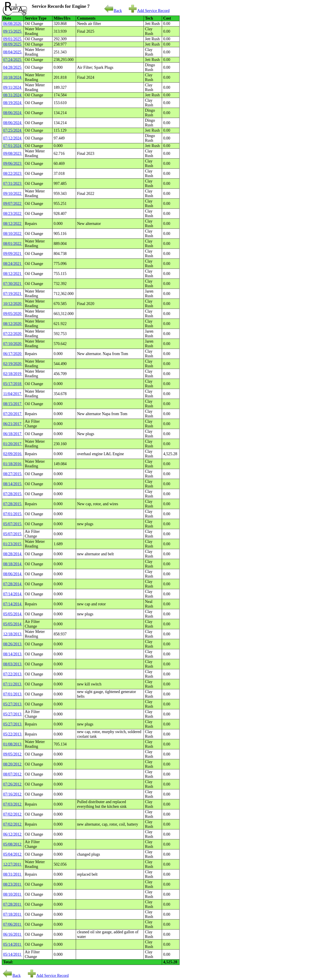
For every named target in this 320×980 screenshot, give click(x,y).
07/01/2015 (13, 514)
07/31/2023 (13, 184)
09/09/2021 (13, 254)
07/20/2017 (13, 414)
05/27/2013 (13, 704)
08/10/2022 (13, 234)
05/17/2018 (13, 384)
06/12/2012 (13, 834)
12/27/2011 (13, 864)
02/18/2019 (13, 374)
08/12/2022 (13, 224)
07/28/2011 (13, 904)
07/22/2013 (13, 674)
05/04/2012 (13, 854)
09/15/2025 (13, 31)
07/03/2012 (13, 804)
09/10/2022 (13, 194)
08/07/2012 (13, 774)
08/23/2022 (13, 214)
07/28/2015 (13, 494)
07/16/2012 (13, 794)
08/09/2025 (13, 44)
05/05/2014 (13, 614)
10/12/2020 (13, 304)
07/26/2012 (13, 784)
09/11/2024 (13, 87)
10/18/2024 (13, 77)
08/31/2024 (13, 95)
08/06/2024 (13, 113)
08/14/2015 (13, 484)
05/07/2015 (13, 524)
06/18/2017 (13, 434)
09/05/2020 (13, 314)
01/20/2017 (13, 444)
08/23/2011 (13, 884)
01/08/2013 (13, 744)
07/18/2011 (13, 914)
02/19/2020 (13, 364)
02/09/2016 (13, 454)
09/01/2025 (13, 39)
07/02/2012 (13, 814)
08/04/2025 (13, 52)
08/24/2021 (13, 264)
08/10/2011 (13, 894)
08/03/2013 (13, 664)
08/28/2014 (13, 554)
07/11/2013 (13, 684)
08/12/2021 (13, 274)
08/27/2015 (13, 474)
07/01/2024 (13, 146)
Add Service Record (149, 11)
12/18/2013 (13, 634)
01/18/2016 (13, 464)
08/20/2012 (13, 764)
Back (113, 11)
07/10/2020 (13, 344)
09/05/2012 (13, 754)
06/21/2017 (13, 424)
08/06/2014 (13, 574)
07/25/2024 (13, 130)
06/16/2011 (13, 934)
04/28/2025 (13, 67)
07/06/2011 (13, 924)
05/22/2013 (13, 734)
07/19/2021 (13, 294)
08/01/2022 (13, 244)
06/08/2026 (13, 24)
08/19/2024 (13, 103)
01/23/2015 (13, 544)
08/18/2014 (13, 564)
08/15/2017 (13, 404)
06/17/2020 (13, 354)
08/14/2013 (13, 654)
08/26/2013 (13, 644)
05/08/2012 (13, 844)
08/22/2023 (13, 174)
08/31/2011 (13, 874)
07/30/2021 (13, 284)
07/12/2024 (13, 138)
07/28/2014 (13, 584)
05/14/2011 (13, 944)
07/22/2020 (13, 334)
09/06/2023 (13, 164)
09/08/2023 (13, 154)
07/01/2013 (13, 694)
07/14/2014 (13, 594)
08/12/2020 (13, 324)
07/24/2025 (13, 60)
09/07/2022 (13, 204)
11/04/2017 (13, 394)
